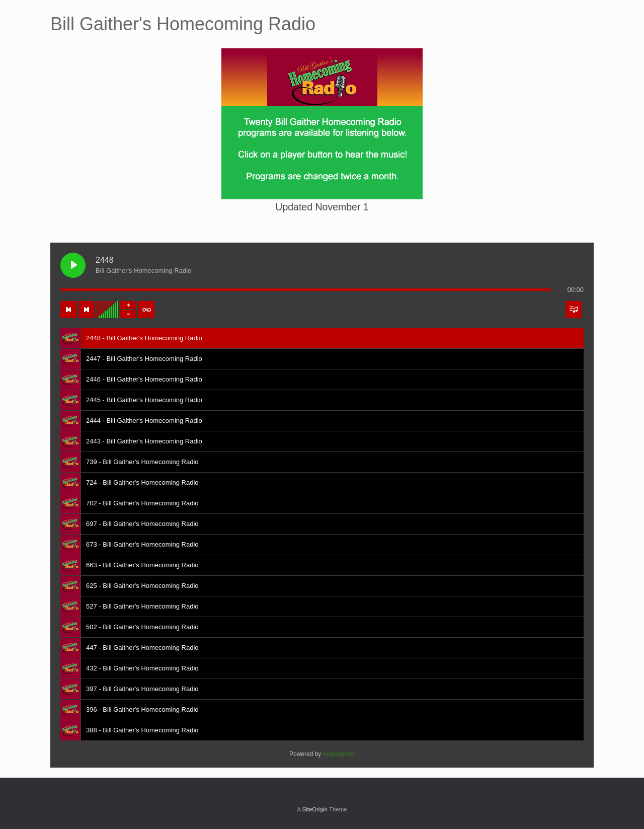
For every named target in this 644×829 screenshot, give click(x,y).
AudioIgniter (339, 754)
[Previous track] (68, 310)
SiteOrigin (315, 809)
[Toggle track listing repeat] (146, 310)
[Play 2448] (73, 265)
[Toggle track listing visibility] (574, 310)
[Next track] (87, 310)
